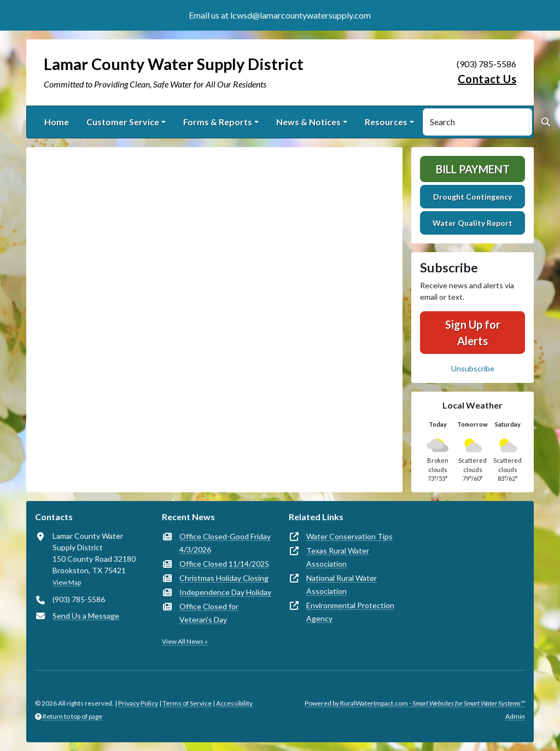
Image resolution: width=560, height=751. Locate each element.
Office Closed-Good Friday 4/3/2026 (225, 543)
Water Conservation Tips (349, 536)
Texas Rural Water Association (338, 557)
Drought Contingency (472, 197)
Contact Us (487, 79)
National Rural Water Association (342, 584)
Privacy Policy (138, 703)
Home (57, 122)
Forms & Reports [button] (218, 122)
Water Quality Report (472, 223)
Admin (515, 716)
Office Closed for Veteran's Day (209, 613)
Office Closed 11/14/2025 (224, 564)
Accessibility (234, 703)
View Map (67, 582)
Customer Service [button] (123, 122)
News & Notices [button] (308, 122)
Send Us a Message (86, 616)
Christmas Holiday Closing (224, 578)
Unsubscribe (473, 368)
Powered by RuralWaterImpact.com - (415, 703)
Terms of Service (187, 703)
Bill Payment (473, 169)
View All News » (185, 641)
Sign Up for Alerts (473, 333)
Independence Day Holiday (225, 592)
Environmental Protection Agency (350, 612)
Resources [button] (386, 122)
